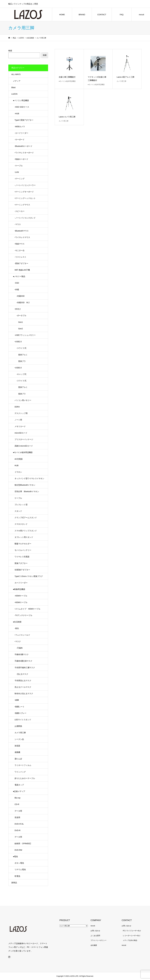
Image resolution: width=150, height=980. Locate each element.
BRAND (82, 15)
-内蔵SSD (20, 296)
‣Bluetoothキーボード (23, 146)
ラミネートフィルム (23, 765)
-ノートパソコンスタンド (25, 218)
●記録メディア (19, 791)
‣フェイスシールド (22, 635)
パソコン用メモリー (23, 400)
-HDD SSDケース (22, 107)
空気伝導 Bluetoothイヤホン (27, 491)
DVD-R (17, 830)
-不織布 (19, 648)
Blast (13, 87)
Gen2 (19, 329)
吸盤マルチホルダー (23, 544)
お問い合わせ (95, 931)
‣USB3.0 (18, 368)
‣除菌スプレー (20, 713)
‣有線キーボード (21, 159)
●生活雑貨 (17, 622)
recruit (93, 926)
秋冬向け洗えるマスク (24, 694)
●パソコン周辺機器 (21, 100)
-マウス (18, 224)
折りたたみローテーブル (25, 778)
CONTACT (102, 15)
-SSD (17, 283)
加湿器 (17, 746)
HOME (62, 15)
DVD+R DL (19, 824)
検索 (10, 51)
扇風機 (17, 752)
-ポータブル (20, 315)
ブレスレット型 (21, 505)
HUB (17, 465)
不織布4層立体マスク (23, 661)
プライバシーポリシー (98, 940)
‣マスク (18, 641)
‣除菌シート (20, 707)
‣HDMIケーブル (21, 602)
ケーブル (18, 498)
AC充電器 (19, 459)
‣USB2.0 (18, 342)
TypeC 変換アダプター (24, 120)
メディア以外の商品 (130, 940)
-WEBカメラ (20, 127)
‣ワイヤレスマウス (22, 237)
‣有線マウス (20, 244)
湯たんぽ (18, 759)
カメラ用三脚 (20, 733)
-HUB (17, 114)
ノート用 (18, 420)
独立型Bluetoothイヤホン (25, 485)
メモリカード (20, 426)
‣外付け (18, 309)
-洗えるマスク (21, 674)
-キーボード (20, 140)
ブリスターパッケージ (24, 439)
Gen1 (19, 322)
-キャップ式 (20, 374)
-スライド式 (20, 348)
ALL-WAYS (16, 74)
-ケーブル (19, 166)
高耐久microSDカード (24, 446)
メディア (17, 81)
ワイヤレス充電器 (22, 557)
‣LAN (17, 172)
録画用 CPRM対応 (23, 844)
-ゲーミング (20, 179)
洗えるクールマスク (23, 687)
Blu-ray (17, 798)
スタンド (18, 511)
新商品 (14, 883)
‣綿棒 (17, 700)
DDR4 (17, 407)
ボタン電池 (19, 863)
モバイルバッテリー (23, 550)
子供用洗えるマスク (23, 681)
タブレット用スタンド (24, 537)
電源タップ (19, 785)
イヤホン (18, 472)
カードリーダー (21, 583)
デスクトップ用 (21, 413)
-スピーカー (20, 211)
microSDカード (21, 433)
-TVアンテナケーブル (23, 615)
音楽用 (17, 817)
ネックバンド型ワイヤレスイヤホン (29, 478)
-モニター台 (20, 250)
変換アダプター (21, 563)
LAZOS (14, 94)
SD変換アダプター (22, 570)
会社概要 (94, 945)
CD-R (17, 804)
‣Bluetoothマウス (22, 231)
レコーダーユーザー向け (132, 936)
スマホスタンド (21, 524)
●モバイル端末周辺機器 (23, 452)
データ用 (18, 811)
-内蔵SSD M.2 (22, 303)
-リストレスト (20, 257)
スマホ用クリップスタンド (26, 531)
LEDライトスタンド (23, 720)
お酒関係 (18, 726)
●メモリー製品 (19, 276)
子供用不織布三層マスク (25, 668)
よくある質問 (95, 936)
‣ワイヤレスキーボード (24, 153)
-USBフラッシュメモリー (25, 335)
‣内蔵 (17, 290)
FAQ (122, 15)
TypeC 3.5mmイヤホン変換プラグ (29, 576)
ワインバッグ (20, 772)
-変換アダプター (21, 263)
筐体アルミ (21, 355)
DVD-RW (18, 850)
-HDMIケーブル (21, 596)
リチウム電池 (20, 869)
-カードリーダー (21, 133)
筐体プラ (20, 361)
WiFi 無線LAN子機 (22, 270)
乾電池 (17, 876)
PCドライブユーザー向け (132, 931)
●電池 (15, 857)
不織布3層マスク (22, 654)
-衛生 (17, 628)
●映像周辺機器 (19, 589)
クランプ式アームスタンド (26, 518)
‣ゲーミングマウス (22, 205)
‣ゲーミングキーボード (24, 192)
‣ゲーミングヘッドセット (25, 198)
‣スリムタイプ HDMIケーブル (27, 609)
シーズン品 (19, 739)
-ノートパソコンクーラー (25, 185)
